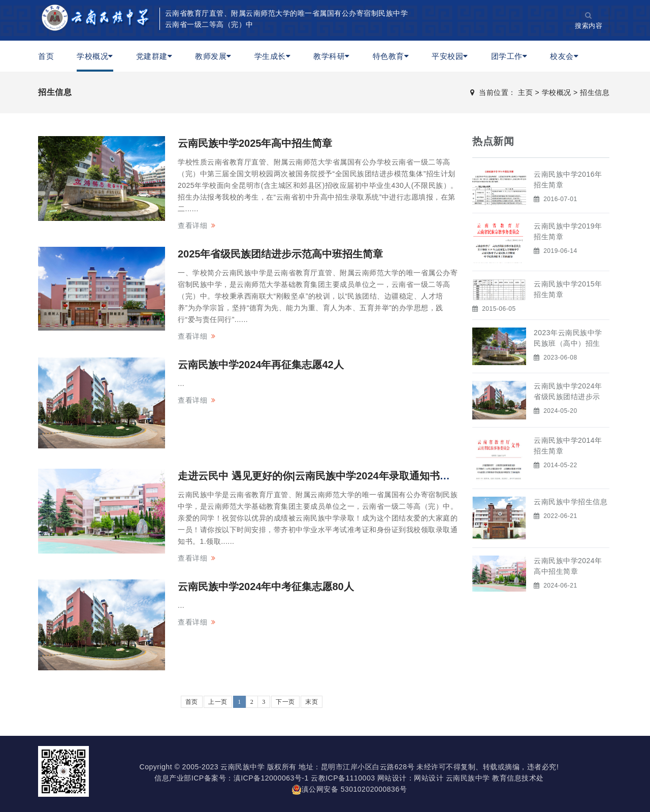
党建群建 (154, 56)
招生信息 (595, 92)
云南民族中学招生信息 (571, 502)
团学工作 (509, 56)
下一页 (285, 702)
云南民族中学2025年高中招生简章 (255, 143)
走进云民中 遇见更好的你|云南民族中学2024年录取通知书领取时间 (329, 476)
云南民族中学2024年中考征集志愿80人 (266, 587)
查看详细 (192, 225)
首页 (46, 56)
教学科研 (332, 56)
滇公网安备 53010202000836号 (349, 789)
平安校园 (450, 56)
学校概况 (95, 56)
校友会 (564, 56)
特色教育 (391, 56)
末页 (312, 702)
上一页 (218, 702)
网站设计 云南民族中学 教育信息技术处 (479, 778)
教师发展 (213, 56)
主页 (525, 92)
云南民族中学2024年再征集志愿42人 (261, 365)
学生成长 (273, 56)
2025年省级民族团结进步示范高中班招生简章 (281, 254)
